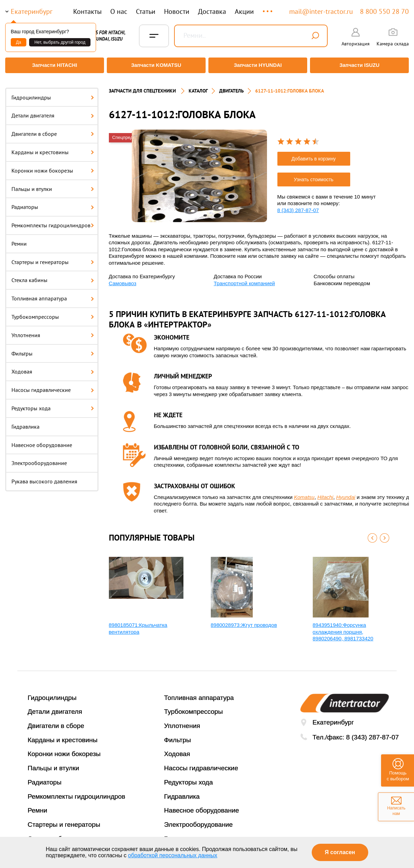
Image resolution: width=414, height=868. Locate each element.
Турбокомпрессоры (53, 313)
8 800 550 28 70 (384, 11)
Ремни (19, 239)
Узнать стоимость (313, 175)
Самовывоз (123, 279)
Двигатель (231, 87)
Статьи (146, 11)
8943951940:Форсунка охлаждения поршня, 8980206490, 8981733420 (343, 628)
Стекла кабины (53, 276)
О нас (119, 11)
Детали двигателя (53, 112)
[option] (199, 172)
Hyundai (346, 493)
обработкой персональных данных (173, 855)
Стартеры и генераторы (53, 258)
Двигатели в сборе (53, 130)
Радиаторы (53, 203)
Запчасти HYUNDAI (258, 65)
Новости (177, 11)
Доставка (212, 11)
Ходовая (53, 368)
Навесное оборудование (42, 441)
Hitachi (325, 493)
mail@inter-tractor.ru (321, 11)
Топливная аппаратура (53, 295)
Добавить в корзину (314, 155)
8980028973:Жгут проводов (244, 621)
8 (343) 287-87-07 (298, 206)
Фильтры (53, 349)
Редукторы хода (53, 404)
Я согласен (340, 852)
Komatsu (304, 493)
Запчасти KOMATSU (156, 65)
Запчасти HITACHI (53, 65)
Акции (244, 11)
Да (19, 42)
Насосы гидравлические (53, 386)
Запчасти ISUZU (361, 65)
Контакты (87, 11)
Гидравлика (25, 422)
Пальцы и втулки (53, 185)
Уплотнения (53, 331)
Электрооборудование (39, 459)
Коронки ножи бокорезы (53, 166)
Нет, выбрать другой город (60, 42)
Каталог (198, 87)
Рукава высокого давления (44, 477)
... (268, 8)
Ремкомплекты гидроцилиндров (53, 221)
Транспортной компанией (244, 279)
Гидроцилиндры (53, 93)
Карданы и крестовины (53, 148)
